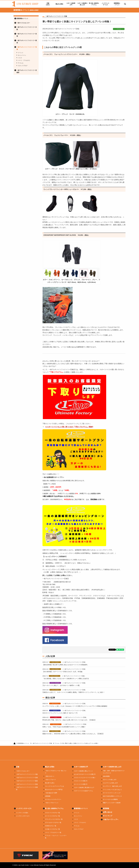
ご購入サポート (50, 776)
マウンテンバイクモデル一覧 (54, 819)
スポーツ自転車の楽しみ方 (82, 4)
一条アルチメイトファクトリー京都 (27, 35)
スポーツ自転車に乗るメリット (83, 771)
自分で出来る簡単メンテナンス (112, 796)
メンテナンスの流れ (22, 813)
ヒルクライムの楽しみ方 (110, 783)
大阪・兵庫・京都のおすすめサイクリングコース (114, 772)
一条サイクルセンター (23, 23)
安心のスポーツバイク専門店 (54, 790)
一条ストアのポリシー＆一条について (56, 772)
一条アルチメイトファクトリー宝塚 (27, 48)
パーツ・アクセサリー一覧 (53, 832)
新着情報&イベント (22, 18)
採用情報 (106, 808)
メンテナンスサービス (105, 4)
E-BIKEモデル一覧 (51, 826)
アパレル (21, 63)
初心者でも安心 (50, 783)
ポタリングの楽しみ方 (110, 780)
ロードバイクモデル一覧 (52, 816)
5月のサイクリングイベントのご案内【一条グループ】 (60, 713)
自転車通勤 (106, 776)
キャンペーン (22, 55)
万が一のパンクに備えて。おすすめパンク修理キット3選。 (62, 685)
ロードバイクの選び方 (81, 784)
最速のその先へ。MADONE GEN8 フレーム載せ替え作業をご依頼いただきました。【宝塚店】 (73, 734)
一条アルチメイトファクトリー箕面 (27, 42)
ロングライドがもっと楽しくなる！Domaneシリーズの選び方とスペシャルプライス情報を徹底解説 (75, 706)
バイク (20, 58)
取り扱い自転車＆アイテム (94, 4)
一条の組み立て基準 (51, 793)
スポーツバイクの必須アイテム (83, 791)
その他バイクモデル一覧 (52, 829)
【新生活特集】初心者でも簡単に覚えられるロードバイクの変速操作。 (66, 665)
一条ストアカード (50, 780)
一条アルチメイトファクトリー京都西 (27, 71)
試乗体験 (48, 796)
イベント (21, 53)
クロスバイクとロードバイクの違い (85, 778)
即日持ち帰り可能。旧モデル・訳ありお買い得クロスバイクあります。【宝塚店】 (69, 720)
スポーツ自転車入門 (71, 4)
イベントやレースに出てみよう (112, 790)
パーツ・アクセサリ (24, 60)
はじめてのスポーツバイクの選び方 (85, 774)
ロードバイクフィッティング (112, 793)
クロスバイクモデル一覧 (52, 813)
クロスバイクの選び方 (81, 781)
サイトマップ (108, 816)
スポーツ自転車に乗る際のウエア (84, 788)
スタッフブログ (23, 66)
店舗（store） (48, 4)
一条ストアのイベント (52, 803)
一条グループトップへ (111, 819)
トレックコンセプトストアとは (54, 786)
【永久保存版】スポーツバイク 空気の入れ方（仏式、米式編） (63, 672)
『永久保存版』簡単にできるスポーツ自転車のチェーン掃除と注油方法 (66, 679)
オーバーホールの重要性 (110, 799)
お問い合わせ (108, 812)
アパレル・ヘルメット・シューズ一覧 (56, 837)
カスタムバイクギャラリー (53, 799)
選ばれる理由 (59, 4)
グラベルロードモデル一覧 (53, 823)
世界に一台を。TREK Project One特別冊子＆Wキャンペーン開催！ (64, 727)
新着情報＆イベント (117, 4)
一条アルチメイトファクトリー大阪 (27, 28)
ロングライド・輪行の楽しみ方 (112, 786)
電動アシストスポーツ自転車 (112, 803)
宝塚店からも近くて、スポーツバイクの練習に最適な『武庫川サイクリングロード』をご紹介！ (74, 692)
